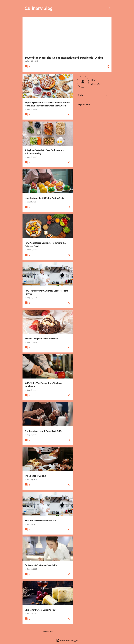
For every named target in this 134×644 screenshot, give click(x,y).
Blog (93, 80)
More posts (48, 632)
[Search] (110, 8)
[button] (108, 67)
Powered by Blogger (67, 640)
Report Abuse (84, 104)
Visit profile (96, 84)
